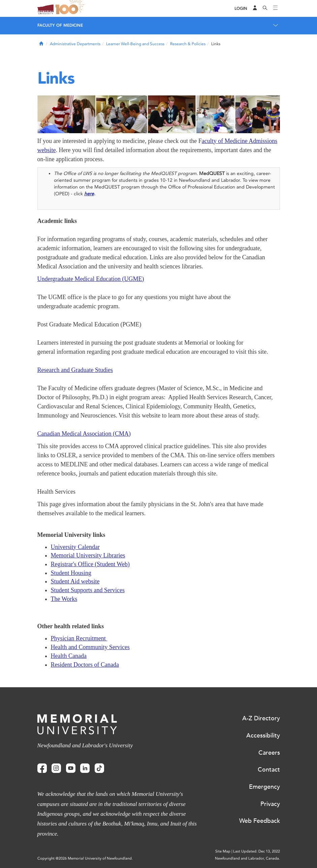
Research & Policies (188, 44)
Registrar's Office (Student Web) (90, 564)
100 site (71, 8)
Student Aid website (75, 581)
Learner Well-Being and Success (135, 44)
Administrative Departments (75, 44)
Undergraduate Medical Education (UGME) (91, 279)
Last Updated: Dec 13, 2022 (257, 851)
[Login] (241, 9)
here (89, 194)
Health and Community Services (90, 647)
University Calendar (75, 547)
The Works (64, 599)
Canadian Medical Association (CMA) (84, 434)
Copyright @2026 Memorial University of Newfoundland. (85, 858)
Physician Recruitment (79, 638)
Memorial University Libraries (88, 555)
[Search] (265, 8)
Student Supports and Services (88, 590)
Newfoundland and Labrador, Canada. (247, 858)
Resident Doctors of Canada (85, 665)
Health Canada (69, 656)
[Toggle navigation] (276, 8)
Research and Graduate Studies (75, 370)
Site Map (223, 851)
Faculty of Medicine (60, 25)
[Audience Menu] (255, 8)
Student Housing (71, 573)
